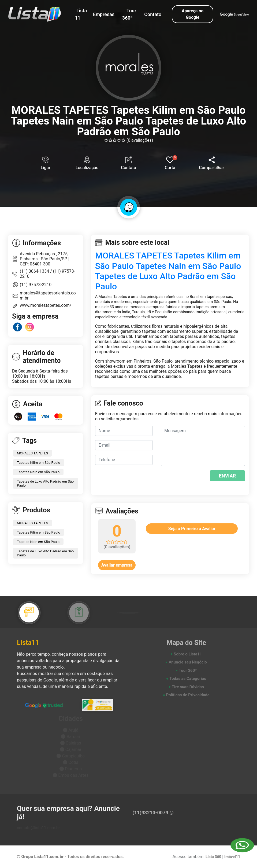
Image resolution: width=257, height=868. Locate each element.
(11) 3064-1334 (35, 271)
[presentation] (193, 479)
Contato (153, 14)
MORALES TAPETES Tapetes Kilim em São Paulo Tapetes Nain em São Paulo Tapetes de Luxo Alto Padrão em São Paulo (168, 271)
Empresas (104, 14)
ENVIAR (228, 476)
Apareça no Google (193, 14)
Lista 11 (81, 14)
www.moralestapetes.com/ (46, 305)
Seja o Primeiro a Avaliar (192, 529)
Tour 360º (129, 14)
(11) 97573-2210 (36, 285)
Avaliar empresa (117, 565)
